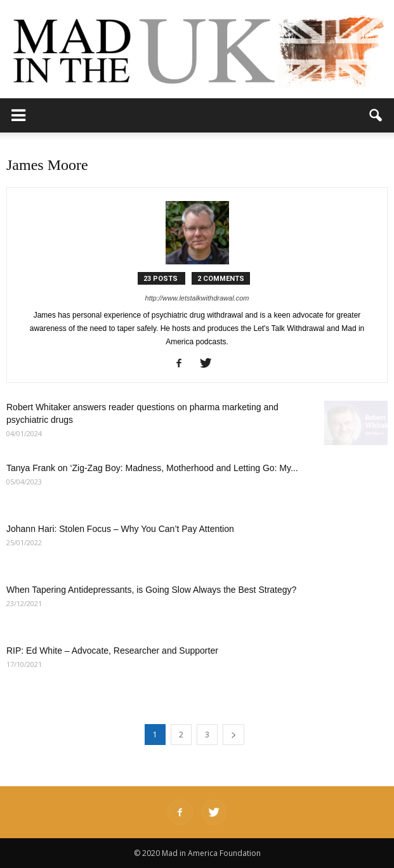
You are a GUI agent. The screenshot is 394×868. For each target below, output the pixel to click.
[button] (376, 115)
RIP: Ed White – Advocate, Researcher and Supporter (112, 651)
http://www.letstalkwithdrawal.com (197, 298)
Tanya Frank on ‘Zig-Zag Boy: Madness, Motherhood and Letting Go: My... (152, 468)
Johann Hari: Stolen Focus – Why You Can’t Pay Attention (120, 529)
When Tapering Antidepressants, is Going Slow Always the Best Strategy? (151, 590)
